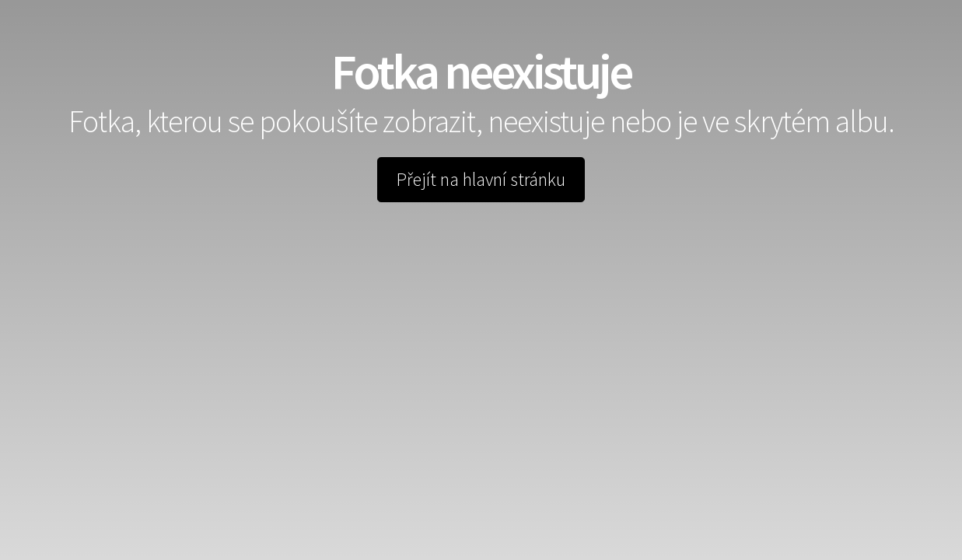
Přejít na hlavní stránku (481, 179)
